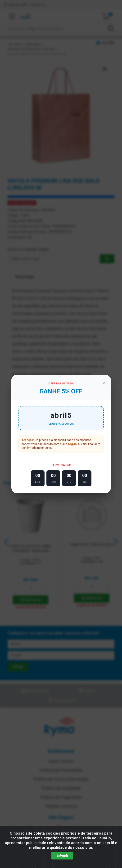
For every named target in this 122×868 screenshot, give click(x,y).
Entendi (62, 855)
